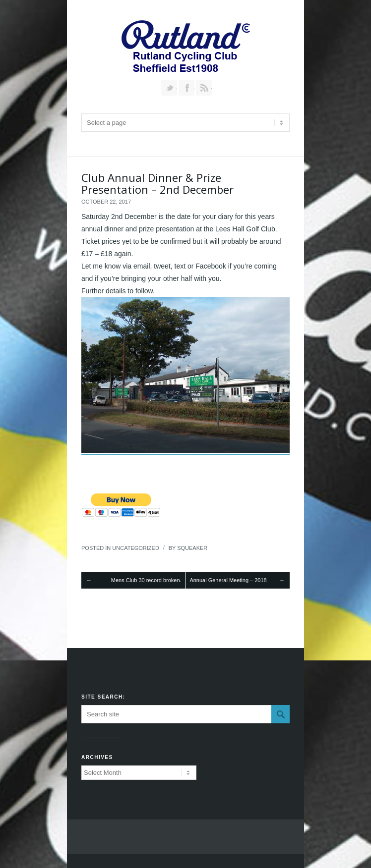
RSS (204, 88)
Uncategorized (136, 548)
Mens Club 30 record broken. (146, 580)
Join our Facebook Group (186, 88)
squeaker (192, 548)
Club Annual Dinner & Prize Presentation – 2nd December (157, 183)
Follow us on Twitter (169, 88)
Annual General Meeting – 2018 (228, 580)
